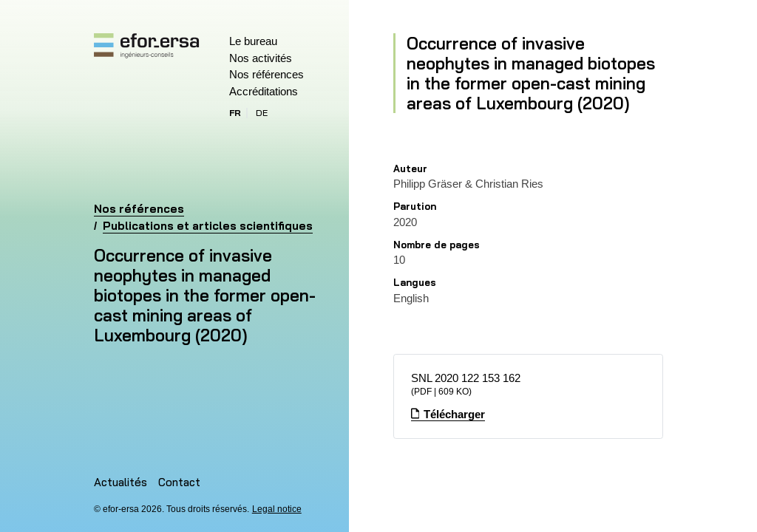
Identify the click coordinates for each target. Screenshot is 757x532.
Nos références (267, 74)
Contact (179, 482)
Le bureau (253, 41)
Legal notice (277, 509)
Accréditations (264, 91)
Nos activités (261, 58)
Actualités (120, 482)
